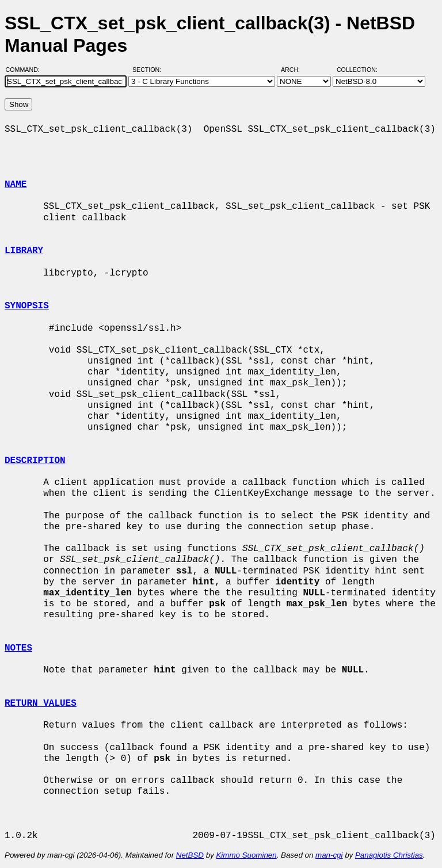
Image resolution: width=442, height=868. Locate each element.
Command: (26, 70)
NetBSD (190, 855)
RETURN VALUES (41, 703)
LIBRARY (24, 251)
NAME (16, 185)
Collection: (357, 70)
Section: (149, 70)
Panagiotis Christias (389, 855)
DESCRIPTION (35, 461)
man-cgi (329, 855)
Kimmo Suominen (246, 855)
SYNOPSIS (27, 306)
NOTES (18, 648)
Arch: (296, 70)
